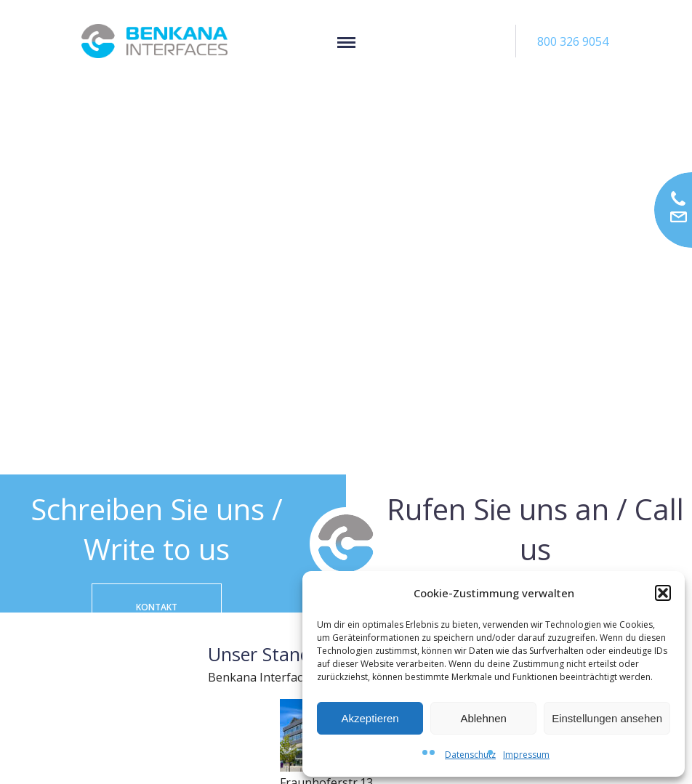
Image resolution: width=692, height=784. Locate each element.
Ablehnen (483, 718)
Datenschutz (470, 755)
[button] (663, 593)
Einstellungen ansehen (607, 718)
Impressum (526, 755)
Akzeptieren (370, 718)
